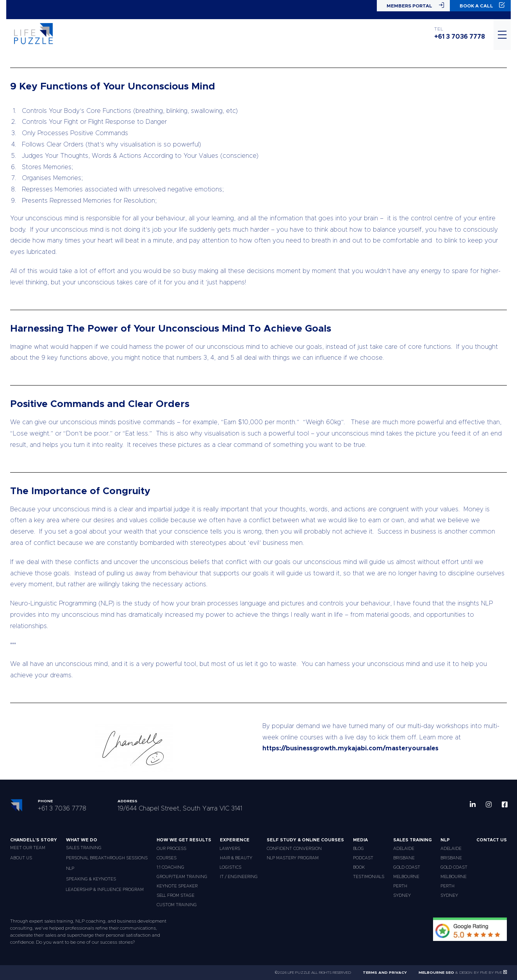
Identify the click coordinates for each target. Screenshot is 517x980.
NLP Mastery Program (293, 858)
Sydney (402, 895)
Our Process (171, 849)
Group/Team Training (182, 877)
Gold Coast (407, 867)
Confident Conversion (294, 849)
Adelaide (404, 849)
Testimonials (369, 877)
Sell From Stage (176, 895)
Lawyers (230, 849)
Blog (358, 849)
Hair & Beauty (236, 858)
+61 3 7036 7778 (460, 37)
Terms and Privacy (385, 973)
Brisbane (404, 858)
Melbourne (406, 877)
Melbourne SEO (436, 973)
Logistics (231, 867)
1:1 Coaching (170, 867)
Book (359, 867)
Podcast (363, 858)
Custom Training (177, 905)
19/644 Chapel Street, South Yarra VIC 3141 (180, 809)
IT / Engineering (239, 877)
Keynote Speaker (177, 886)
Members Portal (415, 5)
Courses (167, 858)
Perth (400, 886)
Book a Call (482, 5)
